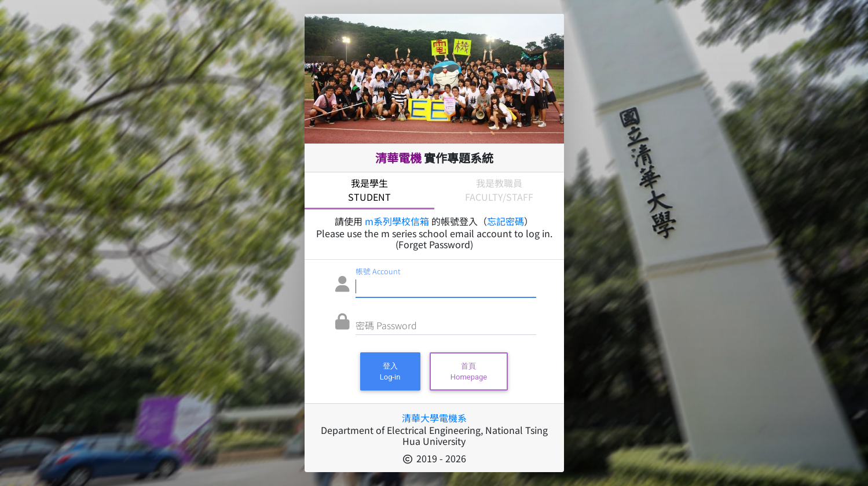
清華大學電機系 (434, 418)
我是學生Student (369, 190)
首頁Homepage (469, 371)
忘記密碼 (506, 221)
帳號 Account (378, 271)
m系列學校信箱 (397, 221)
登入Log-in (390, 371)
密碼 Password (386, 325)
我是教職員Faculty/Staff (499, 190)
